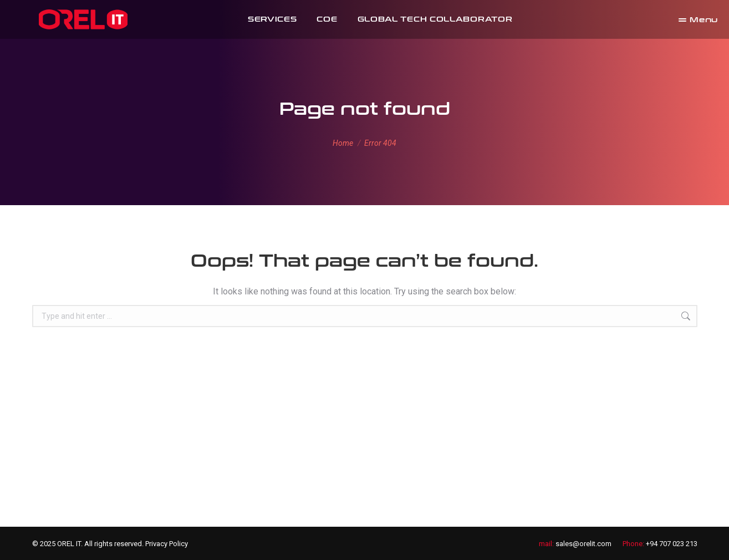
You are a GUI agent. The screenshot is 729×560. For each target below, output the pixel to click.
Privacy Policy (167, 544)
